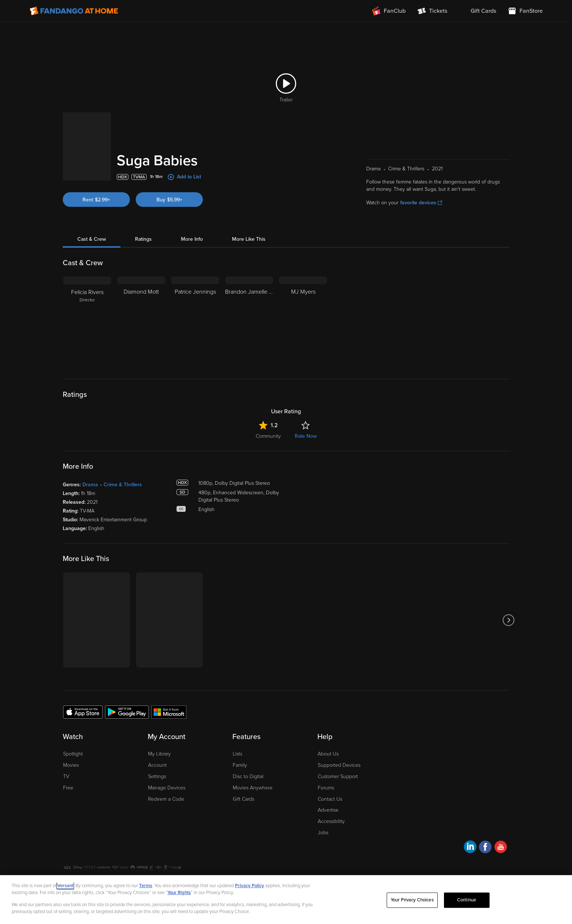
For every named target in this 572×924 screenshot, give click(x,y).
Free (68, 788)
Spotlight (73, 754)
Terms (146, 886)
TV (66, 776)
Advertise (328, 810)
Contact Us (330, 799)
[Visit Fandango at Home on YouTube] (501, 848)
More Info (192, 239)
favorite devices (421, 203)
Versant (65, 886)
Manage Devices (167, 788)
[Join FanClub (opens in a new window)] (389, 11)
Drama (90, 485)
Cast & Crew (92, 239)
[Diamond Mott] (141, 322)
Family (240, 765)
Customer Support (338, 776)
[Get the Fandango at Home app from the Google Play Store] (127, 712)
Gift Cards (244, 799)
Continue (467, 900)
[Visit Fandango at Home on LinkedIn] (470, 848)
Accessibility (331, 821)
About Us (328, 754)
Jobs (323, 833)
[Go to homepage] (74, 11)
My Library (159, 754)
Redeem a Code (166, 799)
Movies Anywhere (253, 788)
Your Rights (179, 893)
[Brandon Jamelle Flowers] (249, 322)
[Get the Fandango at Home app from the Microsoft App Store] (169, 712)
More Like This (249, 239)
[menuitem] (478, 11)
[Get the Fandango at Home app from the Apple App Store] (83, 712)
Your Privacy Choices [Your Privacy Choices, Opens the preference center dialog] (412, 900)
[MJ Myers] (303, 322)
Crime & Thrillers (123, 485)
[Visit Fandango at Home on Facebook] (485, 848)
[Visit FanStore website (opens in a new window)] (525, 11)
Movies (71, 765)
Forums (326, 788)
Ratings (143, 239)
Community (268, 436)
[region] (286, 900)
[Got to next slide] (508, 620)
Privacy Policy (250, 886)
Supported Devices (339, 765)
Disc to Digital (248, 776)
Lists (237, 754)
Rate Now (306, 436)
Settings (157, 776)
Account (157, 765)
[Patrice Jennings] (195, 322)
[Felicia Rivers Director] (87, 322)
